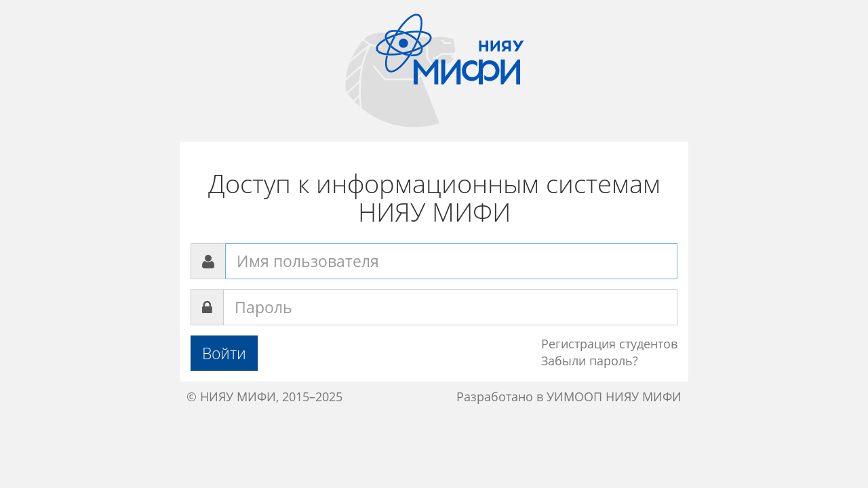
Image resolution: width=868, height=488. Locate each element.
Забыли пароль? (590, 361)
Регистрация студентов (609, 344)
